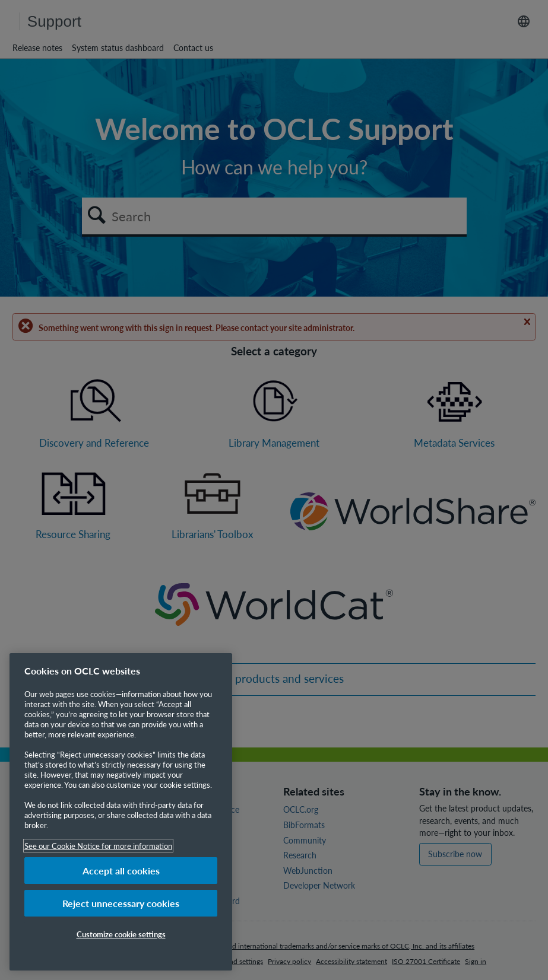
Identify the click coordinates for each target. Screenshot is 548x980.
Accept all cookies (121, 871)
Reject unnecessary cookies (121, 903)
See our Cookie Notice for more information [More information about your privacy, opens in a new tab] (98, 846)
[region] (121, 812)
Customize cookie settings (121, 934)
